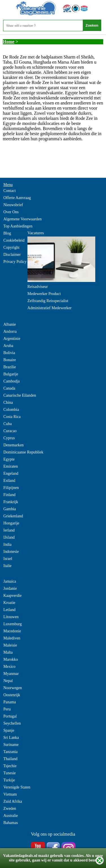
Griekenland (13, 516)
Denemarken (14, 445)
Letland (9, 610)
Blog (7, 233)
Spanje (9, 730)
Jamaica (10, 581)
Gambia (10, 509)
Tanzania (10, 752)
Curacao (10, 431)
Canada (9, 388)
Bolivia (9, 353)
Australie (11, 816)
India (7, 544)
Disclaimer (12, 255)
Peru (7, 709)
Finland (9, 495)
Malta (8, 652)
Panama (10, 702)
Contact (10, 191)
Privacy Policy (15, 262)
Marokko (11, 659)
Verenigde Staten (17, 787)
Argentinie (12, 339)
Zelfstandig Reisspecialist (48, 301)
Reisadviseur (38, 287)
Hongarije (11, 523)
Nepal (8, 681)
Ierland (9, 530)
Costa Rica (12, 417)
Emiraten (11, 466)
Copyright (11, 247)
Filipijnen (11, 488)
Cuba (8, 424)
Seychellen (12, 723)
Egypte (9, 459)
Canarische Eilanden (20, 395)
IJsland (9, 537)
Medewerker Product (44, 294)
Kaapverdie (13, 596)
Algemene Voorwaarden (22, 219)
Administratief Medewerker (49, 308)
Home (9, 42)
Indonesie (11, 552)
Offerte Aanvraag (17, 198)
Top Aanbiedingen (18, 226)
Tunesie (10, 773)
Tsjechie (10, 766)
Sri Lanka (11, 738)
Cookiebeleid (14, 240)
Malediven (12, 638)
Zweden (10, 809)
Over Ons (11, 212)
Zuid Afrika (13, 801)
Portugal (10, 716)
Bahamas (11, 823)
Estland (9, 481)
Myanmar (11, 674)
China (8, 402)
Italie (7, 566)
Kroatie (9, 603)
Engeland (11, 473)
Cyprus (9, 438)
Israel (8, 559)
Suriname (11, 745)
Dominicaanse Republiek (23, 452)
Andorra (10, 331)
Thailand (10, 759)
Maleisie (10, 645)
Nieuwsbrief (13, 205)
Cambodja (12, 381)
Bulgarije (11, 374)
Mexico (9, 667)
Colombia (11, 410)
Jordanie (10, 588)
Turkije (9, 780)
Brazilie (10, 367)
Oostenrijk (12, 695)
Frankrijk (11, 502)
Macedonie (12, 631)
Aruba (8, 346)
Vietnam (10, 794)
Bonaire (10, 360)
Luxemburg (13, 624)
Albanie (10, 324)
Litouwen (11, 617)
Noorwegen (13, 688)
